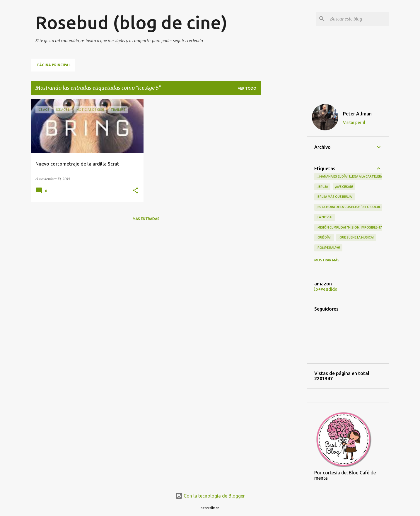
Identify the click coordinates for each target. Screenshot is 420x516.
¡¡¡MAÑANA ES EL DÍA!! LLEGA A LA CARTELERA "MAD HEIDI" (360, 176)
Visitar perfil (354, 122)
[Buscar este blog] (358, 19)
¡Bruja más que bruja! (335, 197)
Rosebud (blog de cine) (131, 22)
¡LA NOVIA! (325, 217)
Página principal (54, 65)
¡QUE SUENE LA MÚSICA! (356, 237)
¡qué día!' (324, 237)
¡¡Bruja (322, 187)
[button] (135, 191)
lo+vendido (326, 289)
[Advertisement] (284, 187)
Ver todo (247, 88)
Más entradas (146, 219)
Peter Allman (357, 114)
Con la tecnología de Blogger (210, 496)
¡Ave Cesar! (344, 187)
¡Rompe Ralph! (328, 248)
